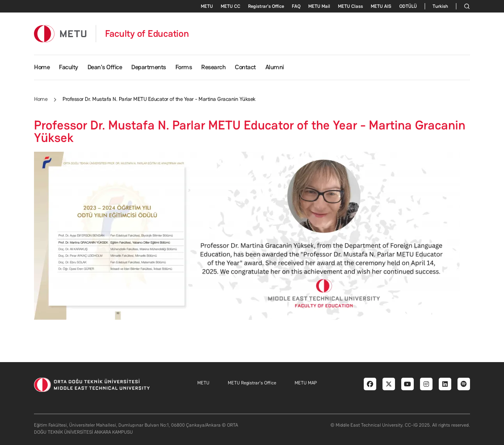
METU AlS (381, 6)
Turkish (440, 6)
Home (42, 67)
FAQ (296, 6)
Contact (245, 67)
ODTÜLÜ (408, 6)
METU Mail (319, 6)
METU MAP (306, 383)
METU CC (231, 6)
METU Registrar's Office (252, 383)
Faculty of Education (147, 34)
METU (207, 6)
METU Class (350, 6)
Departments (149, 67)
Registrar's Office (266, 6)
